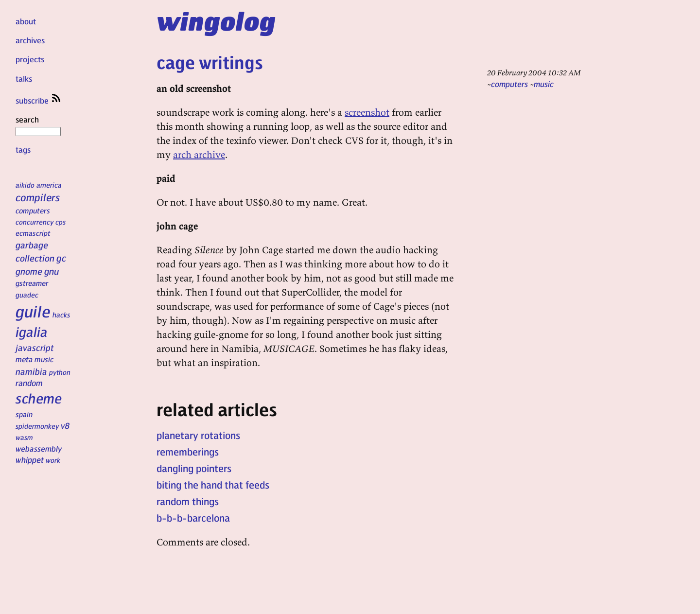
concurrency (35, 222)
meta (24, 359)
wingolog (216, 20)
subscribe (39, 100)
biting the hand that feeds (213, 485)
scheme (39, 398)
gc (61, 258)
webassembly (39, 448)
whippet (30, 460)
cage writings (210, 62)
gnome (29, 271)
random (29, 383)
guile (33, 311)
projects (30, 59)
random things (188, 501)
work (53, 460)
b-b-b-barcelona (193, 518)
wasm (24, 437)
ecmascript (33, 233)
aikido (25, 185)
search (38, 125)
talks (24, 79)
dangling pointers (194, 468)
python (60, 372)
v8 (65, 425)
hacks (61, 315)
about (26, 21)
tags (23, 149)
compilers (38, 197)
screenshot (367, 112)
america (49, 185)
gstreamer (32, 283)
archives (30, 40)
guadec (27, 295)
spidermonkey (37, 426)
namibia (31, 371)
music (44, 359)
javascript (35, 347)
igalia (32, 332)
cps (61, 222)
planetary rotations (198, 435)
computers (33, 211)
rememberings (188, 452)
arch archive (199, 154)
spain (24, 414)
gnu (52, 271)
